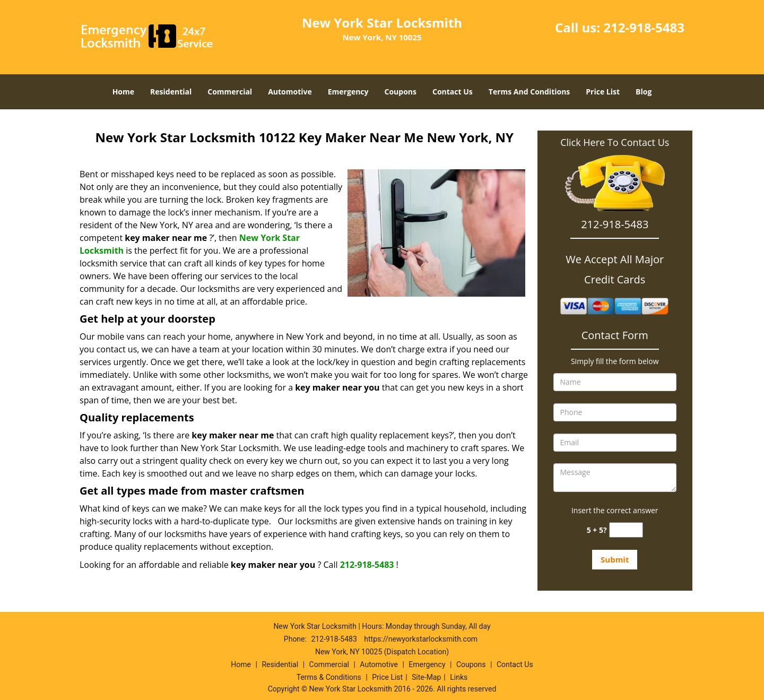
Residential (171, 92)
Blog (644, 92)
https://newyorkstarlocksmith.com (421, 639)
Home (123, 92)
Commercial (230, 92)
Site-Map (426, 677)
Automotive (290, 92)
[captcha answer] (626, 530)
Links (459, 677)
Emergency (348, 92)
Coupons (401, 92)
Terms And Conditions (529, 92)
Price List (603, 92)
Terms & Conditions (329, 677)
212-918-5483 (644, 27)
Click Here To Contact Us (615, 142)
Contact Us (453, 92)
